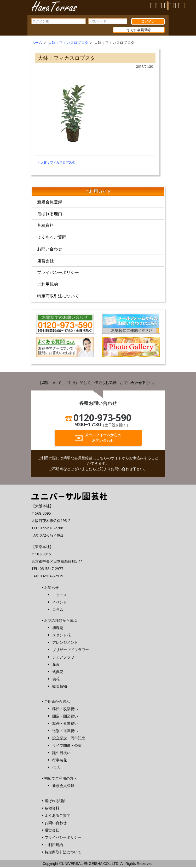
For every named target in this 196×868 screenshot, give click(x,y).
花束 (56, 665)
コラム (58, 610)
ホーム (37, 44)
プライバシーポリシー (58, 273)
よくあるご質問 (52, 238)
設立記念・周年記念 (69, 739)
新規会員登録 (50, 203)
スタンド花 (61, 636)
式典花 (58, 672)
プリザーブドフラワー (71, 650)
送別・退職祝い (65, 731)
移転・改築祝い (65, 709)
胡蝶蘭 (58, 628)
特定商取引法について (58, 297)
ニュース (60, 596)
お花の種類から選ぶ (61, 621)
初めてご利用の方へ (61, 779)
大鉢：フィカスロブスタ (68, 44)
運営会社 (45, 262)
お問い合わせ (50, 250)
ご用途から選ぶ (57, 702)
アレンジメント (65, 643)
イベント (60, 603)
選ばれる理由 (50, 215)
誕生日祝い (61, 753)
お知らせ (51, 588)
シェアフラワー (65, 658)
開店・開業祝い (65, 717)
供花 (56, 680)
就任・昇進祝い (65, 724)
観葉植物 (60, 687)
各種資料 (45, 226)
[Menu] (168, 6)
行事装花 (60, 761)
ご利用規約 (48, 285)
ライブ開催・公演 (67, 746)
